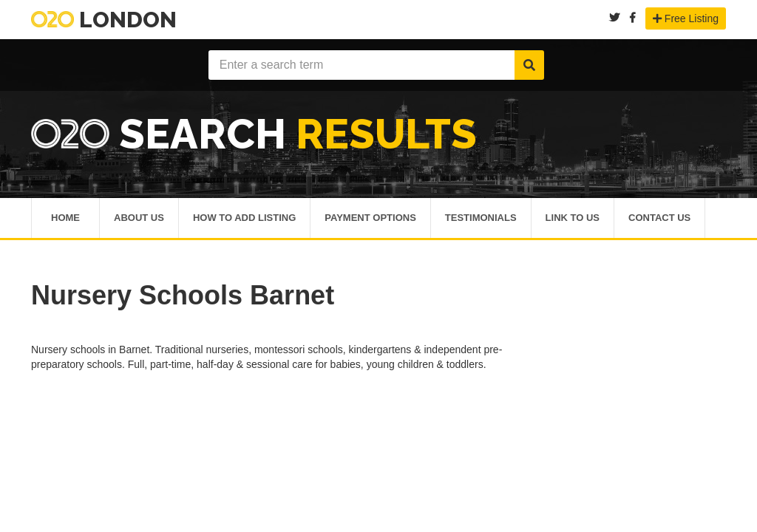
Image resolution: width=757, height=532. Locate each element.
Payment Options (370, 219)
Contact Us (659, 219)
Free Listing (686, 18)
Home (65, 219)
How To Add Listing (244, 219)
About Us (139, 219)
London (104, 20)
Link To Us (573, 219)
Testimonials (481, 219)
